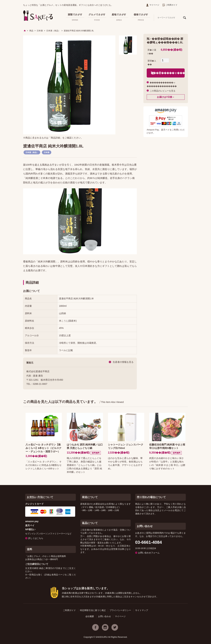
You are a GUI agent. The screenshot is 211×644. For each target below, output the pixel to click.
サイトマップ (142, 610)
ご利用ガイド (170, 5)
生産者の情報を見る (123, 362)
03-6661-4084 (149, 542)
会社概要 (90, 616)
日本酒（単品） (32, 152)
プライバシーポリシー (120, 610)
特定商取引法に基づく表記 (93, 610)
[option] (69, 85)
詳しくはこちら (36, 538)
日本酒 (47, 152)
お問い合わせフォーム (149, 553)
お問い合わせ (105, 616)
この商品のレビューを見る (163, 91)
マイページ (153, 5)
